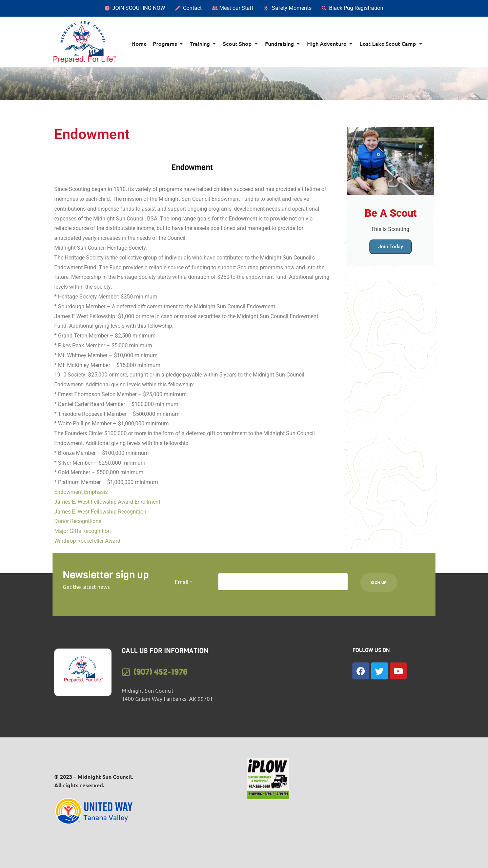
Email (184, 582)
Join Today (391, 247)
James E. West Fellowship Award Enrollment (107, 502)
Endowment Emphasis (81, 492)
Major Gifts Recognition (83, 531)
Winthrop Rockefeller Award (87, 541)
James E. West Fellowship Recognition (100, 512)
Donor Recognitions (78, 521)
